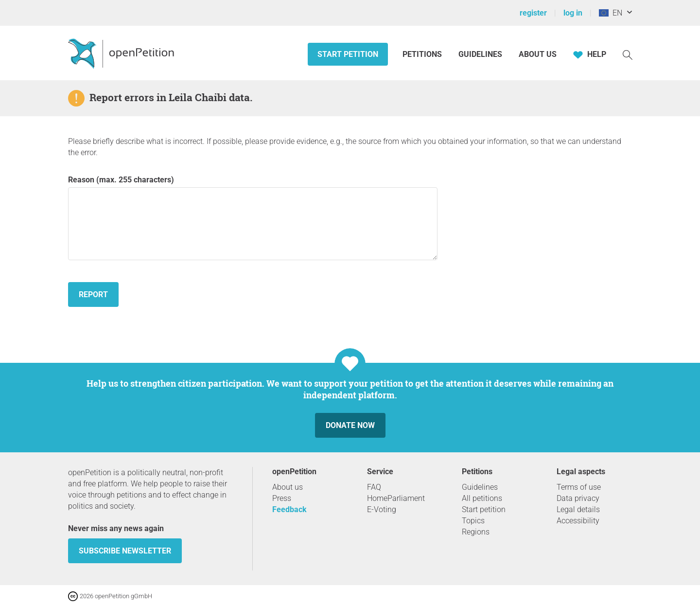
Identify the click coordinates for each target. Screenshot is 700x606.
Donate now (350, 425)
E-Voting (382, 509)
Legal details (578, 509)
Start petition (348, 54)
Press (282, 498)
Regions (476, 532)
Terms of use (579, 487)
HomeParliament (396, 498)
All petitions (482, 498)
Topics (473, 521)
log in (573, 13)
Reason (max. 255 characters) (253, 218)
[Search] (628, 54)
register (533, 13)
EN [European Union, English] (611, 13)
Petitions (423, 54)
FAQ (374, 487)
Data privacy (578, 498)
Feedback (289, 509)
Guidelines (480, 54)
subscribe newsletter (125, 551)
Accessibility (578, 521)
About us (538, 54)
